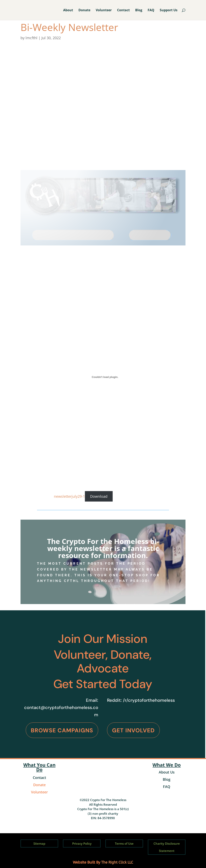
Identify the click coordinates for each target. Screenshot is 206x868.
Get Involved (133, 730)
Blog (139, 10)
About (68, 10)
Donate (84, 10)
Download (99, 496)
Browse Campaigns (62, 730)
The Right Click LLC (117, 862)
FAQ (151, 10)
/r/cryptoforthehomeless (149, 700)
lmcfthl (31, 38)
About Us (167, 772)
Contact (123, 10)
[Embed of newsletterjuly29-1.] (105, 377)
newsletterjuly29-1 (69, 496)
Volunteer (104, 10)
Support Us (169, 10)
